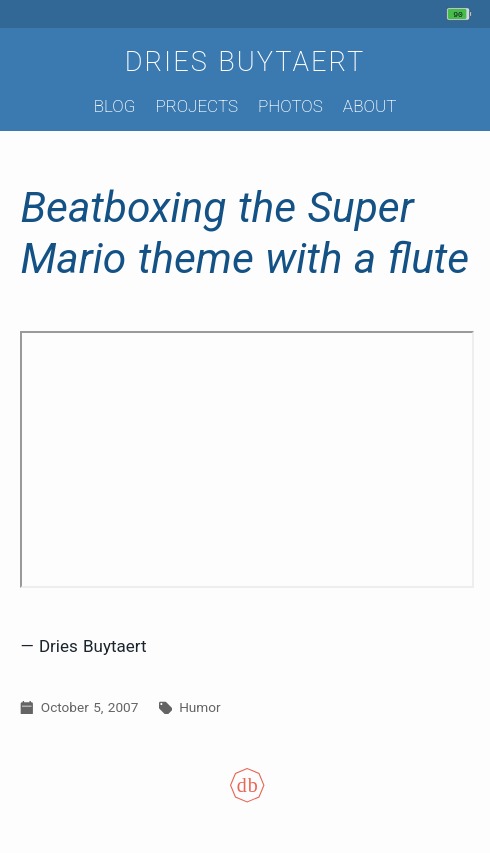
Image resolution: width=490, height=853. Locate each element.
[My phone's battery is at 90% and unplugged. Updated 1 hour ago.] (461, 14)
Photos (290, 106)
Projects (196, 106)
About (369, 106)
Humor (199, 707)
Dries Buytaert (245, 62)
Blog (115, 106)
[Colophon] (245, 797)
